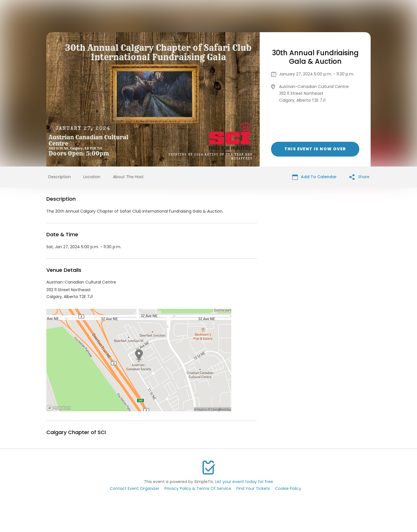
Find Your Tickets (253, 488)
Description (60, 177)
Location (92, 177)
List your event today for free (244, 482)
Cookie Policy (288, 488)
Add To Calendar (314, 177)
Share (359, 177)
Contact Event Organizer (135, 488)
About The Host (128, 177)
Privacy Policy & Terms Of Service (198, 488)
